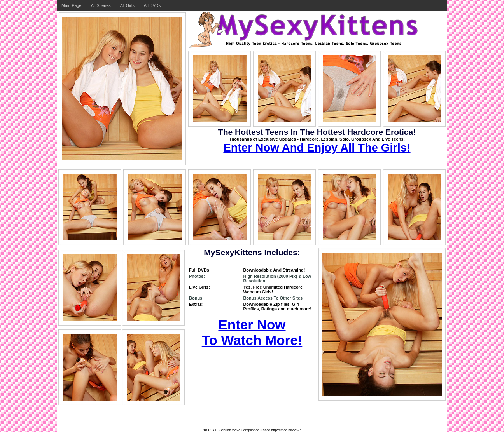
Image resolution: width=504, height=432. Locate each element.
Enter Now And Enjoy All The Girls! (317, 148)
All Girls (127, 5)
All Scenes (101, 5)
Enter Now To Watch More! (252, 332)
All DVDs (152, 5)
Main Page (72, 5)
